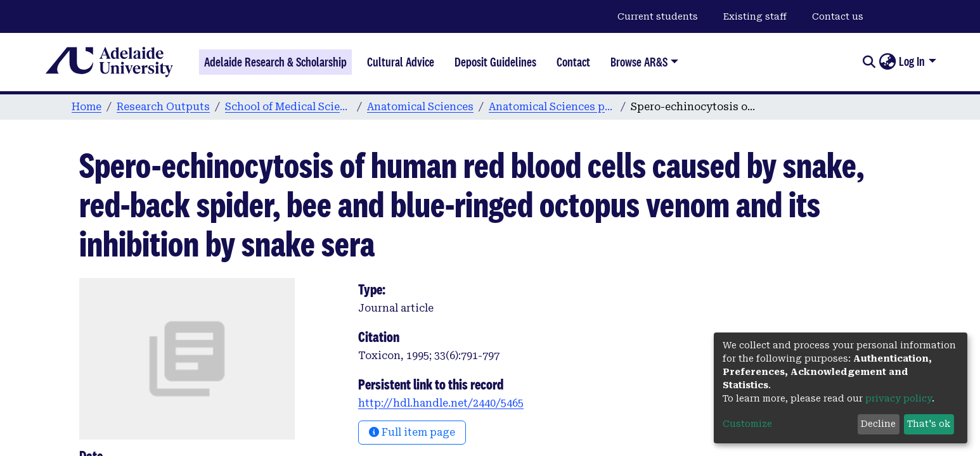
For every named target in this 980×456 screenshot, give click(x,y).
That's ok (929, 424)
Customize (747, 424)
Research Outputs (163, 107)
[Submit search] (869, 62)
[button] (887, 62)
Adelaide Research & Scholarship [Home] (275, 62)
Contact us (838, 16)
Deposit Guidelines (495, 62)
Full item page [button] (412, 432)
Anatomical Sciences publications (552, 107)
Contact (573, 62)
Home (87, 107)
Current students (658, 16)
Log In (912, 61)
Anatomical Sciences (420, 107)
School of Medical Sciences (288, 107)
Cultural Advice (401, 62)
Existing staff (755, 16)
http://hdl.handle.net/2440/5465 (441, 403)
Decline (878, 424)
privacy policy (899, 398)
